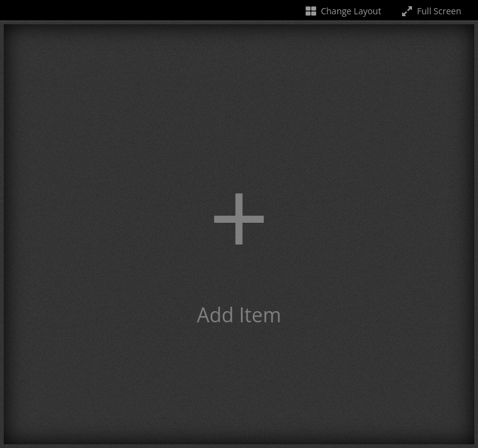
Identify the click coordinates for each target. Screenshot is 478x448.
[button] (239, 234)
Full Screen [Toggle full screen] (430, 11)
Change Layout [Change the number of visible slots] (343, 11)
